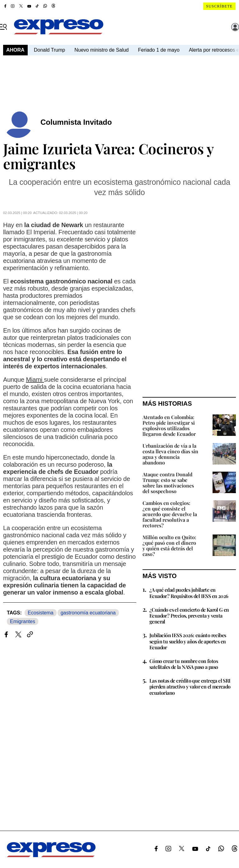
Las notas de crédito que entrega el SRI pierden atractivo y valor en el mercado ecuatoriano (190, 686)
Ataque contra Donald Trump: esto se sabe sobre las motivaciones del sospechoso (168, 483)
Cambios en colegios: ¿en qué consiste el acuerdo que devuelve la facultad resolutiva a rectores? (170, 514)
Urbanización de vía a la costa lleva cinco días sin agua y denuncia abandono (170, 454)
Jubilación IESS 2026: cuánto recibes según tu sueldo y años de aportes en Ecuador (188, 641)
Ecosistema (41, 613)
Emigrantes (23, 621)
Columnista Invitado (76, 122)
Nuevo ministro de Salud (101, 50)
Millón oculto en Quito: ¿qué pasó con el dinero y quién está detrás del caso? (169, 546)
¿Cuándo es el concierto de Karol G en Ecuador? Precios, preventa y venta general (189, 616)
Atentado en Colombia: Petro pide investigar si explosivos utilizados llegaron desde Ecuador (169, 425)
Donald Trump (50, 50)
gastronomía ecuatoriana (88, 613)
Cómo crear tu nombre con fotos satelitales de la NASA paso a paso (184, 664)
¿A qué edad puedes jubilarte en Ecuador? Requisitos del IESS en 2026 (189, 593)
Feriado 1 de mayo (159, 50)
